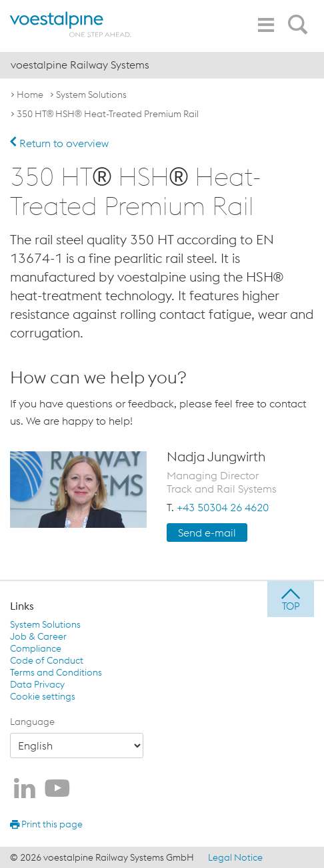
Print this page (46, 824)
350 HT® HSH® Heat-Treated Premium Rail (108, 114)
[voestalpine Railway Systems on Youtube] (57, 789)
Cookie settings (43, 696)
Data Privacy (37, 684)
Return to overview (59, 143)
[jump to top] (291, 599)
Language (32, 722)
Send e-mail (207, 533)
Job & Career (38, 636)
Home (30, 95)
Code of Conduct (47, 660)
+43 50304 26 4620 (223, 507)
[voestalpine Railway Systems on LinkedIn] (25, 789)
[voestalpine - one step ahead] (70, 24)
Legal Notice (235, 857)
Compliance (36, 648)
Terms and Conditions (56, 672)
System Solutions (91, 95)
